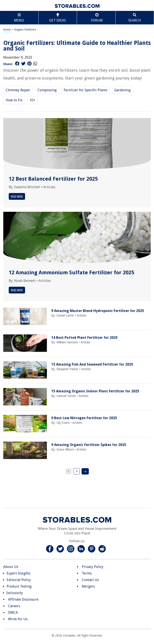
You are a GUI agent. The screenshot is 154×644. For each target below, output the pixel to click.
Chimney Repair (18, 90)
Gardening (122, 90)
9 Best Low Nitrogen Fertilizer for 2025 (84, 418)
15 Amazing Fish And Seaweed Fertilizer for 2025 (92, 364)
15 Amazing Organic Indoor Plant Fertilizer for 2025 (95, 391)
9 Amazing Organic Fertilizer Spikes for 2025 (89, 445)
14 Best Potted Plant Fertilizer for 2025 (84, 338)
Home (7, 30)
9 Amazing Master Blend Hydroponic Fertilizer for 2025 (98, 311)
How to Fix (14, 100)
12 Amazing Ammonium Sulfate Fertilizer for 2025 (71, 273)
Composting (47, 90)
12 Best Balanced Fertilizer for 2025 (53, 179)
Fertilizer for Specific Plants (86, 90)
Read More (17, 196)
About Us (11, 567)
